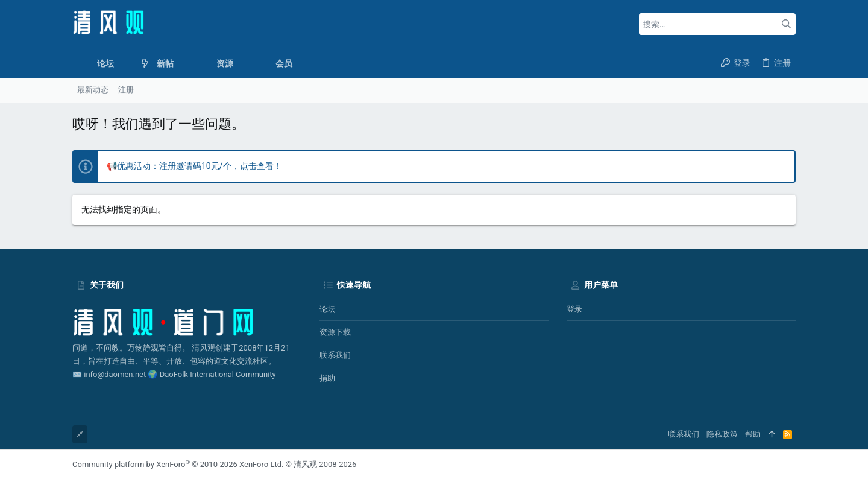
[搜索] (717, 24)
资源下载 (335, 332)
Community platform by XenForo (178, 464)
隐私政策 (722, 434)
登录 (574, 309)
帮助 (753, 434)
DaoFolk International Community (218, 374)
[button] (123, 63)
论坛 (327, 309)
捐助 (327, 378)
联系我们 (335, 355)
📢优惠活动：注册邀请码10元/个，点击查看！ (194, 166)
